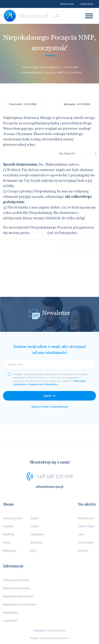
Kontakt (83, 551)
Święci (34, 518)
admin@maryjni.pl (50, 487)
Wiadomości (86, 518)
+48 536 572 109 (54, 476)
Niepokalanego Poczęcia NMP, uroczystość (52, 72)
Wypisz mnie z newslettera (50, 407)
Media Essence (60, 638)
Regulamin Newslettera (18, 596)
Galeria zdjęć (86, 526)
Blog (33, 551)
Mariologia (10, 551)
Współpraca (11, 613)
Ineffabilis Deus (85, 154)
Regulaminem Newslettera (43, 384)
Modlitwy (9, 534)
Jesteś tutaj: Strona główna (41, 67)
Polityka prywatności (16, 580)
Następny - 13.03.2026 (77, 104)
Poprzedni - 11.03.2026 (23, 104)
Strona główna (12, 518)
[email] (49, 365)
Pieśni (7, 543)
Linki (81, 534)
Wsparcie (36, 543)
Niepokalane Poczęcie (76, 248)
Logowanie (86, 4)
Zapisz (48, 396)
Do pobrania (86, 543)
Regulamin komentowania (20, 605)
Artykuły (8, 526)
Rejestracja (67, 4)
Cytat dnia (71, 67)
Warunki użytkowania (16, 588)
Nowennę (39, 233)
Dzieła (34, 526)
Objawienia (37, 534)
